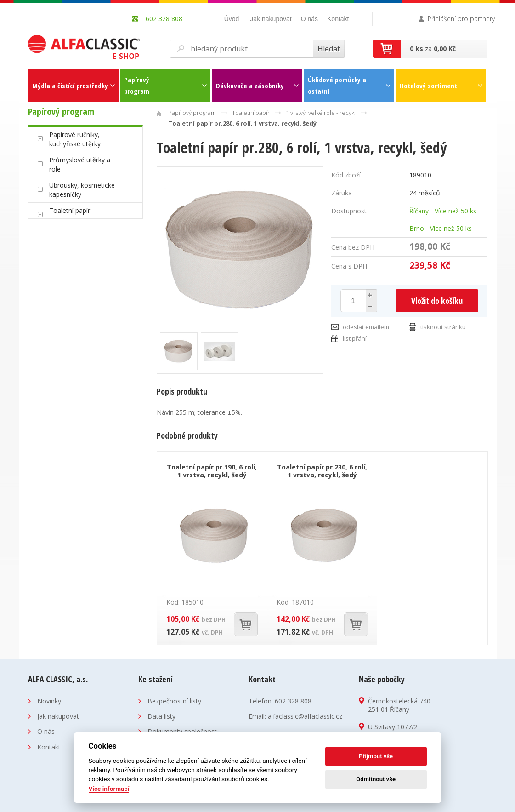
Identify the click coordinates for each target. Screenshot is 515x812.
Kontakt (338, 19)
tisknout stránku (443, 327)
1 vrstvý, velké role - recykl (321, 113)
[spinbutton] (353, 301)
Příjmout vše (376, 756)
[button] (370, 295)
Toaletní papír (70, 210)
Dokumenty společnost (182, 731)
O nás (309, 19)
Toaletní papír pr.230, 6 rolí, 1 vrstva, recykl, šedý (322, 471)
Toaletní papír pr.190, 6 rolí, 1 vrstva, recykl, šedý (212, 471)
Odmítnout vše (376, 779)
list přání (355, 338)
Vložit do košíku (437, 301)
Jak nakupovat (271, 19)
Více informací (109, 789)
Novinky (49, 701)
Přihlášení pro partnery (461, 19)
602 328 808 (293, 701)
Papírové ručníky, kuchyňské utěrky (75, 139)
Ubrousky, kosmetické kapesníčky (82, 190)
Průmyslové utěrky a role (80, 164)
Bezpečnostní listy (174, 701)
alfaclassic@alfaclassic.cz (305, 716)
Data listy (161, 716)
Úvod (232, 19)
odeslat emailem (366, 327)
